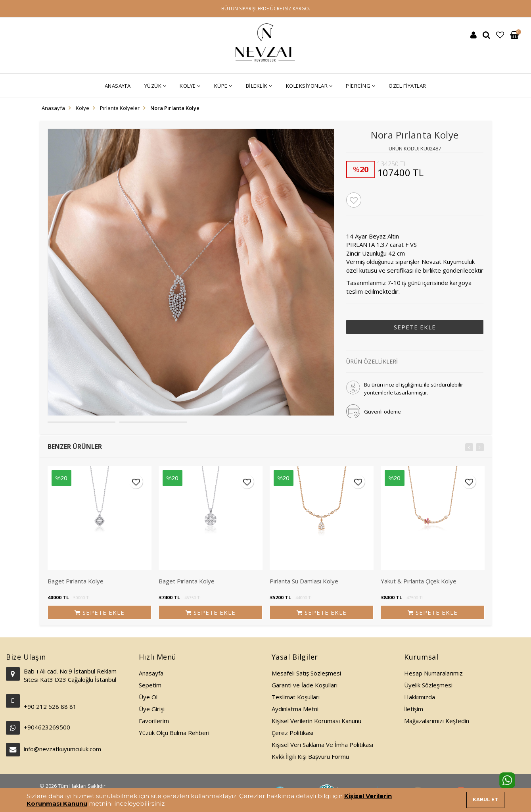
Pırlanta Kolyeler (120, 108)
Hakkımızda (420, 697)
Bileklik (259, 86)
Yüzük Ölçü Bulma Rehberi (174, 733)
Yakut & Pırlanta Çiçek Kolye (419, 581)
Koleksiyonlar (309, 86)
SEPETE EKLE (415, 327)
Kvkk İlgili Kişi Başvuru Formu (310, 756)
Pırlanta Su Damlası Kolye (304, 581)
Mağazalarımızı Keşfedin (437, 721)
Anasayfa (118, 86)
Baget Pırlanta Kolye (76, 581)
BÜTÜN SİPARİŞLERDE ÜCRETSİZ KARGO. (266, 9)
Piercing (360, 86)
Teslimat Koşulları (296, 697)
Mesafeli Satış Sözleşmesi (306, 673)
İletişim (414, 709)
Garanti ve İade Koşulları (305, 685)
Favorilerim (154, 721)
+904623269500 (47, 727)
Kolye (190, 86)
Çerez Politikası (292, 733)
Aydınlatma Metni (295, 709)
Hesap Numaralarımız (433, 673)
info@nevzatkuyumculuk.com (62, 749)
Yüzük (155, 86)
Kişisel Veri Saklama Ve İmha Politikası (322, 745)
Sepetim (150, 685)
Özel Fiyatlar (407, 86)
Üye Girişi (152, 709)
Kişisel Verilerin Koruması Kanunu (316, 721)
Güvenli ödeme (382, 412)
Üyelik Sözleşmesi (428, 685)
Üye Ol (148, 697)
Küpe (223, 86)
